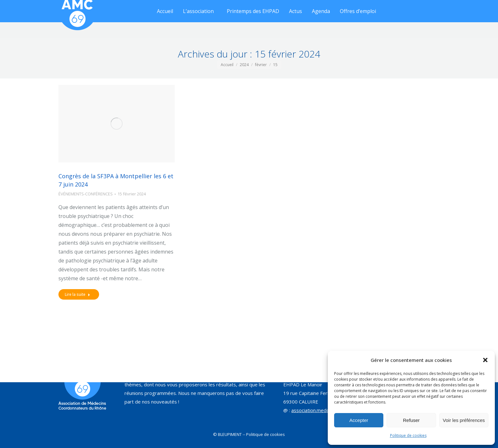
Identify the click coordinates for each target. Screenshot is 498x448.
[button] (485, 360)
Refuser (411, 420)
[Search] (280, 8)
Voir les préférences (464, 420)
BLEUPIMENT (230, 434)
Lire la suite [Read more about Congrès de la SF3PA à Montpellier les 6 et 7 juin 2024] (77, 294)
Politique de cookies (408, 435)
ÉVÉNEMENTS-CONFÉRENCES (86, 194)
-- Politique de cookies (264, 434)
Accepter (359, 420)
